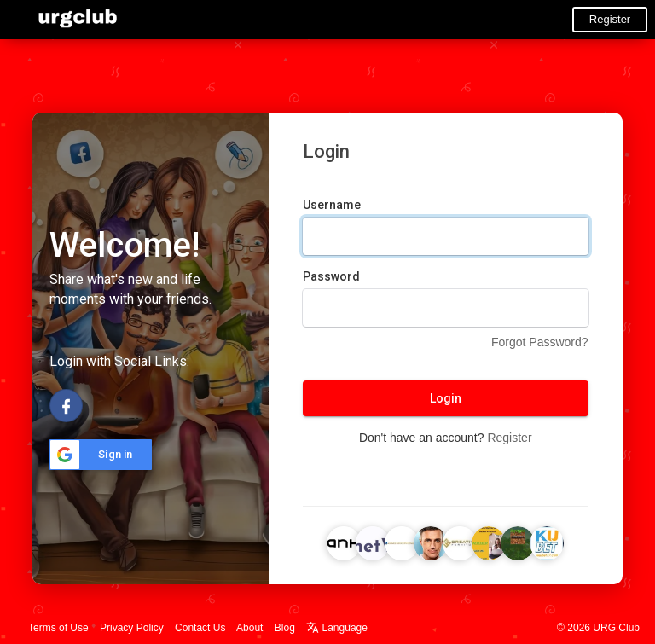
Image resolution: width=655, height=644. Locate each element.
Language (337, 628)
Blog (285, 628)
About (249, 628)
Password (331, 276)
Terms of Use (58, 628)
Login (446, 398)
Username (332, 205)
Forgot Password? (540, 342)
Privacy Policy (132, 628)
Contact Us (200, 628)
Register (610, 19)
